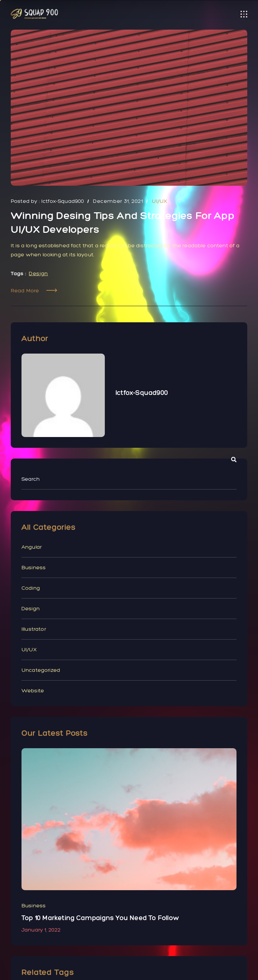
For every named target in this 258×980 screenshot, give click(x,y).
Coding (31, 588)
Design (38, 273)
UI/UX (29, 649)
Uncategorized (41, 670)
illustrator (34, 629)
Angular (32, 547)
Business (34, 567)
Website (33, 691)
